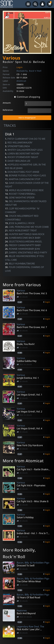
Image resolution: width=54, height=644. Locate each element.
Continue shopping (27, 97)
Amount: (7, 103)
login (48, 302)
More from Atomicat (23, 461)
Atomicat (21, 81)
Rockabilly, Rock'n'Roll (29, 71)
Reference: (8, 110)
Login (20, 67)
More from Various (22, 285)
